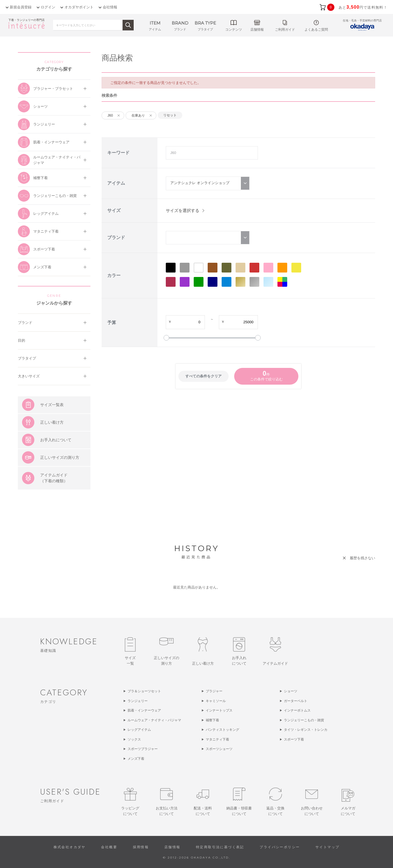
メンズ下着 (136, 759)
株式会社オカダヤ (70, 847)
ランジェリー (138, 701)
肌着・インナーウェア (144, 710)
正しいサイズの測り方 (60, 457)
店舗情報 (172, 847)
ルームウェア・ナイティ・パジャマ (154, 720)
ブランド (116, 238)
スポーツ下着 (294, 739)
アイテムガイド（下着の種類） (54, 478)
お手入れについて (56, 440)
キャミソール (216, 701)
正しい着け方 (52, 422)
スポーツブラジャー (143, 749)
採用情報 (141, 847)
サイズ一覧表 (52, 405)
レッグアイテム (139, 730)
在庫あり (138, 115)
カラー (114, 275)
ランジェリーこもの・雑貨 (304, 720)
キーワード (118, 153)
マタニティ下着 (217, 739)
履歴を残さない (362, 558)
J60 (110, 115)
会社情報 (110, 7)
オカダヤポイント (79, 7)
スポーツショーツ (219, 749)
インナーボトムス (297, 710)
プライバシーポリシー (280, 847)
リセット (170, 115)
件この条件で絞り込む (266, 376)
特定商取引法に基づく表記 (220, 847)
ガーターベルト (296, 701)
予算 (112, 323)
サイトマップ (327, 847)
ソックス (134, 739)
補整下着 (212, 720)
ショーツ (291, 691)
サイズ (114, 210)
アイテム (116, 183)
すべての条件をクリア (203, 376)
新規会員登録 (21, 7)
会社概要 (109, 847)
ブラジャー (214, 691)
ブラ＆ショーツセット (144, 691)
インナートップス (219, 710)
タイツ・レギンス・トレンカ (306, 730)
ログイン (48, 7)
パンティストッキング (222, 730)
